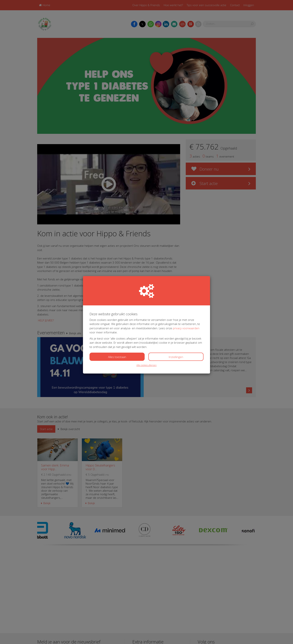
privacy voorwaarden (186, 328)
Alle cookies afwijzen (146, 365)
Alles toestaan (117, 357)
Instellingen (176, 357)
